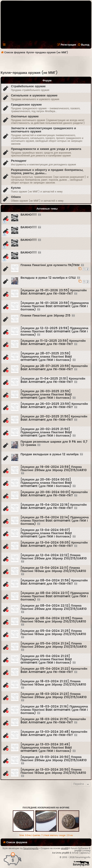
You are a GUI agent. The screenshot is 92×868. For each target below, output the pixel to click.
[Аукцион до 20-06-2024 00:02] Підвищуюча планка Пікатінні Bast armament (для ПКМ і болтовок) (46, 483)
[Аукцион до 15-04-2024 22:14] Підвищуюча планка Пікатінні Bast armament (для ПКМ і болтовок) (55, 521)
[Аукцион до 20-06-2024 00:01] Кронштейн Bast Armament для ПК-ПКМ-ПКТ (54, 494)
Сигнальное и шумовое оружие (34, 96)
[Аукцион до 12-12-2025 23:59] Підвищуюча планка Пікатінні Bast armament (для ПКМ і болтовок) (54, 331)
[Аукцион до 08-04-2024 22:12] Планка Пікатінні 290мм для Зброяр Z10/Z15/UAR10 (54, 607)
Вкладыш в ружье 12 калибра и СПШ (48, 278)
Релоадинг (19, 161)
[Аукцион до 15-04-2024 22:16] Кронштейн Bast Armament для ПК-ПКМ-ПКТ (54, 506)
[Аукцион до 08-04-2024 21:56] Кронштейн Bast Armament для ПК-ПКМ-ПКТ (54, 582)
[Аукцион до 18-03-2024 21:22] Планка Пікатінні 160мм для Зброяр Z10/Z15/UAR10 (53, 683)
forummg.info (31, 848)
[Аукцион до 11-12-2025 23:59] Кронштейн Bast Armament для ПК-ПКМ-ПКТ (53, 342)
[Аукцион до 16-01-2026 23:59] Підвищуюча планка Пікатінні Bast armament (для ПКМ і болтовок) (55, 306)
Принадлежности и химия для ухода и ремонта (46, 149)
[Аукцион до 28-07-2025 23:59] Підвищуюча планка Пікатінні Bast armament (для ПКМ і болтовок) (46, 357)
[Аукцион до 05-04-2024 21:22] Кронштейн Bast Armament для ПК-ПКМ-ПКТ (54, 670)
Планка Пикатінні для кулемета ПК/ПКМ (50, 265)
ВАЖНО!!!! (29, 215)
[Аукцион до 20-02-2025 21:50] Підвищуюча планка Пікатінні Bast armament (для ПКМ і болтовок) (46, 432)
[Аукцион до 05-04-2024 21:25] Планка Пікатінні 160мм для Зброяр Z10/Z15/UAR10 (53, 633)
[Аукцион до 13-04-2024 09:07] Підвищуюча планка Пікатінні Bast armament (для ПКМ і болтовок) (46, 533)
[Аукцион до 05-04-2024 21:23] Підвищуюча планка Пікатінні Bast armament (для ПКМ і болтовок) (46, 659)
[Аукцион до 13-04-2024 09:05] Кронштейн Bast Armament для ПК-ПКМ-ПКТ (54, 544)
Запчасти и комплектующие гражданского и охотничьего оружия (43, 130)
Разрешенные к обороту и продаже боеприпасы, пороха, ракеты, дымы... (47, 172)
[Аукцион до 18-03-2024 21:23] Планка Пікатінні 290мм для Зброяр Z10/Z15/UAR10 (54, 696)
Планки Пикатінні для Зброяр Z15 (45, 316)
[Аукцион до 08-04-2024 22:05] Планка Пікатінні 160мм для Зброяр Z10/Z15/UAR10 (53, 620)
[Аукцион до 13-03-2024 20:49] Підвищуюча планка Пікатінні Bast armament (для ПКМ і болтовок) (46, 748)
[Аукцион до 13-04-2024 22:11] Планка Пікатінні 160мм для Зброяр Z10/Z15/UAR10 (53, 569)
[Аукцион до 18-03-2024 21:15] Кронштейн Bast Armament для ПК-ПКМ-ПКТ (53, 721)
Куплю (16, 188)
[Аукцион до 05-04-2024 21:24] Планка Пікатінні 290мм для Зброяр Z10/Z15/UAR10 (54, 645)
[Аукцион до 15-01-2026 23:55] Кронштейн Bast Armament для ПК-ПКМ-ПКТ (54, 292)
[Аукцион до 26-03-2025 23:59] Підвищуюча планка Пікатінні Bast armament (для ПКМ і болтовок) (46, 395)
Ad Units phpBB (61, 853)
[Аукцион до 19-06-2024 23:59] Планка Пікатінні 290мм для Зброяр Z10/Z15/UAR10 (54, 469)
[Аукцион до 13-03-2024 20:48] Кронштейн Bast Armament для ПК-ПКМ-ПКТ (54, 733)
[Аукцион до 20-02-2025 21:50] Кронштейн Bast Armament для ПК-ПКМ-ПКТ (54, 418)
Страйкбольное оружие (28, 86)
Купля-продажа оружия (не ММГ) (29, 73)
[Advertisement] (46, 63)
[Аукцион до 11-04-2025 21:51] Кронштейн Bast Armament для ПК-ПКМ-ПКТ (53, 380)
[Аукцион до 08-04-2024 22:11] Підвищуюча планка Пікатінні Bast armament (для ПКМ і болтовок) (55, 596)
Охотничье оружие (25, 116)
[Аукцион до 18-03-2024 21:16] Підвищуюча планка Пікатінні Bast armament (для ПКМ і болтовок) (54, 710)
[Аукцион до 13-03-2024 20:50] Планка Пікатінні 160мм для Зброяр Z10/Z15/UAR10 (53, 771)
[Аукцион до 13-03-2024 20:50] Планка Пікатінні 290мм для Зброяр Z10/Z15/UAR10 (54, 759)
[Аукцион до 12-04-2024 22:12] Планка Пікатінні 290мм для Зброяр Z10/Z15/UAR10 (54, 557)
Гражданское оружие (26, 105)
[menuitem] (83, 45)
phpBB (65, 848)
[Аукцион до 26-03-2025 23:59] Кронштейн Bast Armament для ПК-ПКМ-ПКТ (54, 406)
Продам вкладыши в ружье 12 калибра (50, 454)
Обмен (16, 197)
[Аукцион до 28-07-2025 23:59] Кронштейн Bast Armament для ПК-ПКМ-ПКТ (54, 368)
